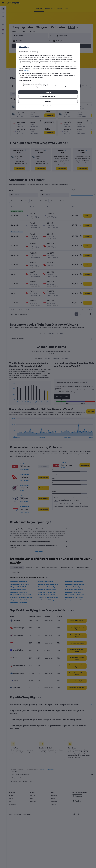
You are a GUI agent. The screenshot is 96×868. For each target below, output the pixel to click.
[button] (48, 92)
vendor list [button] (26, 70)
